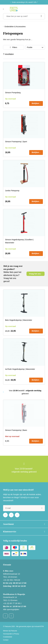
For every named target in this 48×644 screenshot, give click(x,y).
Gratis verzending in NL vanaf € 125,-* (25, 2)
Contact (6, 640)
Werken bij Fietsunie (10, 631)
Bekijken (35, 103)
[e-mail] (24, 508)
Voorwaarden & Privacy (11, 634)
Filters (15, 47)
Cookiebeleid (7, 637)
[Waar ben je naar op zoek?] (24, 16)
